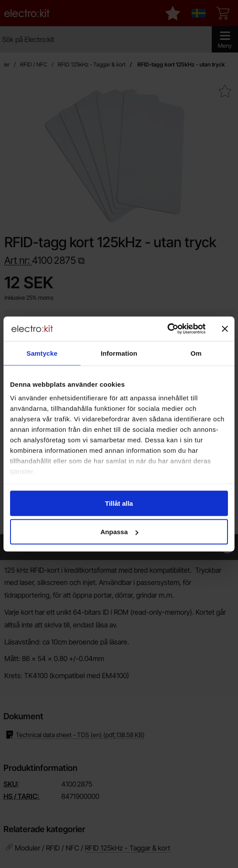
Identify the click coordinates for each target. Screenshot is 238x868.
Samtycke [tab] (42, 353)
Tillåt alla (119, 503)
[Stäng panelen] (225, 329)
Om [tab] (196, 353)
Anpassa (119, 532)
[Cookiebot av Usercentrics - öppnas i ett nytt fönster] (167, 329)
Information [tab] (119, 353)
